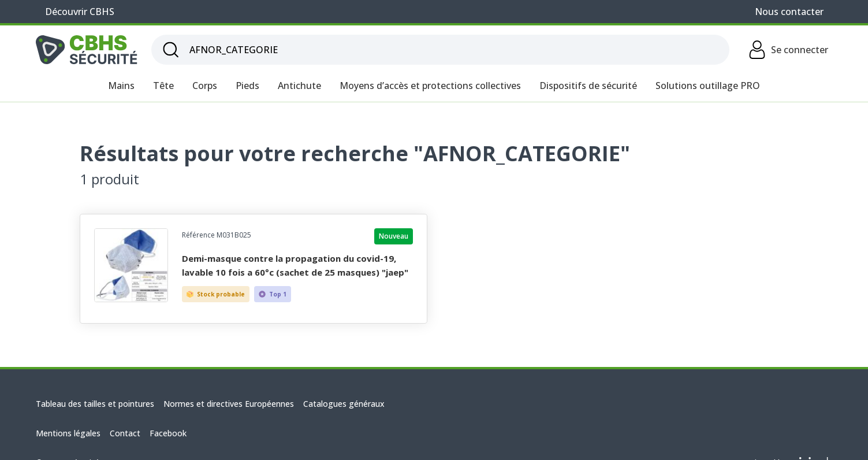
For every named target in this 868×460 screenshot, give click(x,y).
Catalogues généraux (344, 404)
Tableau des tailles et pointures (95, 404)
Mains (121, 86)
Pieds (247, 86)
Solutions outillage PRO (708, 86)
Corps (205, 86)
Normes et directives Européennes (229, 404)
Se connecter (788, 50)
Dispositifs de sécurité (588, 86)
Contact (125, 433)
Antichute (299, 86)
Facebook (168, 433)
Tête (163, 86)
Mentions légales (68, 433)
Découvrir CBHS (80, 12)
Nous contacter (789, 12)
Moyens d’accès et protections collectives (430, 86)
